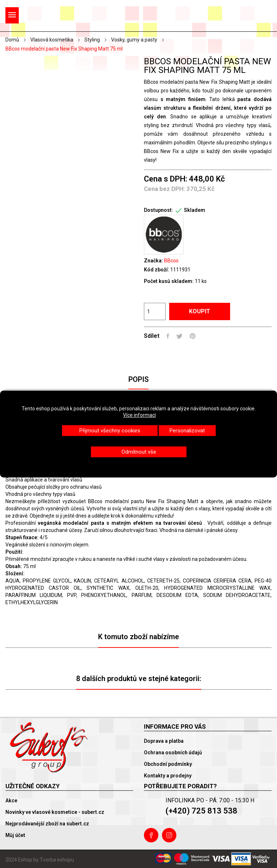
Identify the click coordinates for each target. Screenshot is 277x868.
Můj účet (15, 835)
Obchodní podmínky (168, 764)
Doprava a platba (164, 741)
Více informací (139, 415)
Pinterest (193, 336)
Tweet (179, 336)
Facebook (151, 835)
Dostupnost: (159, 210)
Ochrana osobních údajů (173, 753)
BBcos (171, 261)
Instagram (169, 835)
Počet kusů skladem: (169, 281)
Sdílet (168, 336)
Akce (11, 801)
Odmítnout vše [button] (139, 452)
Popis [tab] (138, 379)
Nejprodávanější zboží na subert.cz (47, 824)
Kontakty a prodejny (168, 776)
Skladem (195, 210)
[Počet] (155, 311)
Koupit (200, 311)
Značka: (153, 261)
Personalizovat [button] (187, 431)
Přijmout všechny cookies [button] (110, 431)
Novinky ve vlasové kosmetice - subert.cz (55, 812)
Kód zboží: (157, 270)
